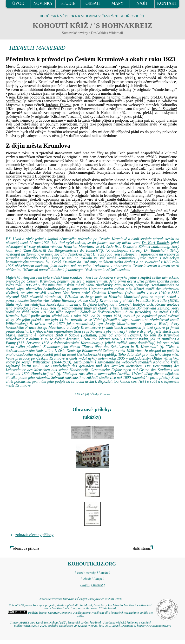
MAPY (117, 3)
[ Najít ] (85, 585)
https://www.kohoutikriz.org (154, 626)
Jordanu (58, 105)
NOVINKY (43, 3)
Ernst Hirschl (94, 254)
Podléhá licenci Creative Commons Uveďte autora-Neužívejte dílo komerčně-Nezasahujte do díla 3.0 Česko (80, 614)
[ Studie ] (104, 573)
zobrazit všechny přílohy (34, 535)
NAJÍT (142, 3)
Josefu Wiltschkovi (36, 362)
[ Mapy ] (99, 579)
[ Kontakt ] (98, 585)
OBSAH (93, 3)
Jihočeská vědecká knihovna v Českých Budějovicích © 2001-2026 (80, 599)
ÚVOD (18, 3)
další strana (142, 548)
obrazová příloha (26, 548)
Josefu (164, 109)
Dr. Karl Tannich (155, 243)
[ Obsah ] (87, 579)
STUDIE (68, 3)
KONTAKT (167, 3)
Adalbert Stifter (143, 211)
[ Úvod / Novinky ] (86, 573)
